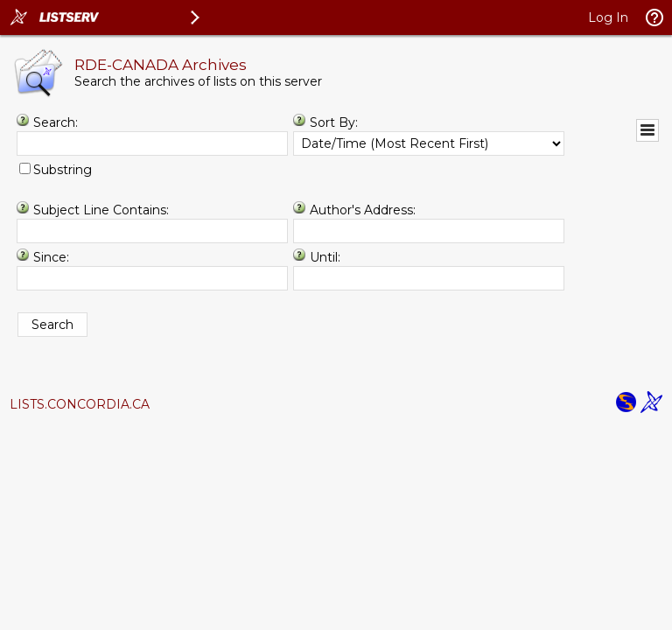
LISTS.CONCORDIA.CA (80, 404)
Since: (51, 257)
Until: (325, 257)
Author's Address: (363, 210)
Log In (608, 17)
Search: (56, 122)
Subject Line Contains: (101, 210)
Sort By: (334, 122)
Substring (63, 170)
